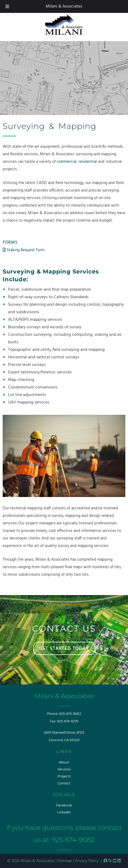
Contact (64, 784)
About (64, 763)
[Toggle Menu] (7, 6)
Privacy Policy (87, 861)
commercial (67, 162)
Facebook (64, 806)
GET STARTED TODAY (64, 649)
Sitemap (65, 861)
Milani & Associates (64, 6)
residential (88, 162)
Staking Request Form (24, 250)
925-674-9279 (68, 721)
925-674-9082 (70, 714)
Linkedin (64, 813)
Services (64, 770)
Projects (64, 777)
